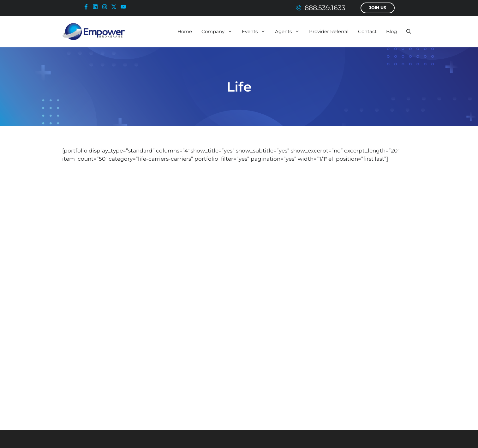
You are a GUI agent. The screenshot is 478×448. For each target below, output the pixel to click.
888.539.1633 (325, 8)
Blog (391, 31)
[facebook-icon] (87, 7)
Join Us (378, 8)
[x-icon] (115, 7)
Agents (290, 32)
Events (256, 32)
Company (219, 32)
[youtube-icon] (125, 7)
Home (185, 31)
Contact (367, 31)
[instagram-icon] (106, 7)
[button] (409, 32)
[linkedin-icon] (97, 7)
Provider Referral (329, 31)
